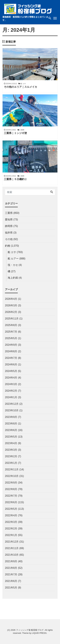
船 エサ (12, 252)
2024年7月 (11, 358)
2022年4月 (11, 515)
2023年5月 (11, 437)
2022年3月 (11, 522)
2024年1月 (11, 397)
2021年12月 (12, 542)
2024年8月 (11, 351)
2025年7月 (11, 332)
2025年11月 (12, 319)
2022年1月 (11, 535)
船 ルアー (13, 259)
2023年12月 (12, 404)
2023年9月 (11, 417)
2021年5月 (11, 588)
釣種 (8, 246)
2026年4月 (11, 299)
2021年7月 (11, 574)
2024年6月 (11, 364)
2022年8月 (11, 489)
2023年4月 (11, 443)
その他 (9, 239)
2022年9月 (11, 483)
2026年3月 (11, 305)
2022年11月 (12, 469)
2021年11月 (12, 548)
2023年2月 (11, 456)
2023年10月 (12, 410)
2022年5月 (11, 509)
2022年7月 (11, 496)
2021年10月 (12, 555)
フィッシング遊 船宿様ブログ (30, 630)
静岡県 (9, 226)
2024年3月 (11, 384)
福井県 (9, 233)
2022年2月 (11, 529)
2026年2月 (11, 312)
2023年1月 (11, 463)
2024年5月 (11, 371)
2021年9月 (11, 561)
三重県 (9, 213)
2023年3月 (11, 450)
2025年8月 (11, 325)
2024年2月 (11, 391)
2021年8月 (11, 568)
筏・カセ (13, 265)
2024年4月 (11, 378)
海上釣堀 (13, 278)
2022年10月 (12, 476)
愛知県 (9, 219)
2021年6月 (11, 581)
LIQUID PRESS (39, 633)
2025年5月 (11, 338)
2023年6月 (11, 430)
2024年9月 (11, 345)
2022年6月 (11, 502)
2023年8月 (11, 424)
